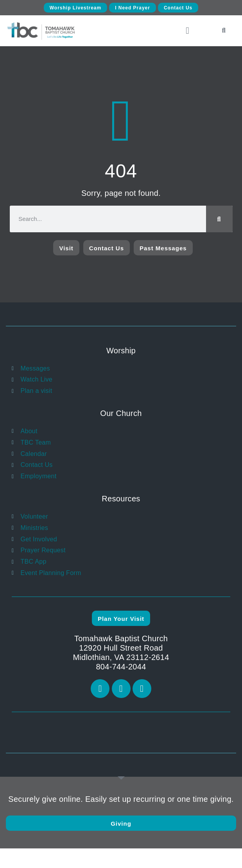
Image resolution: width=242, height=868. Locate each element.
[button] (187, 31)
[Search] (219, 219)
